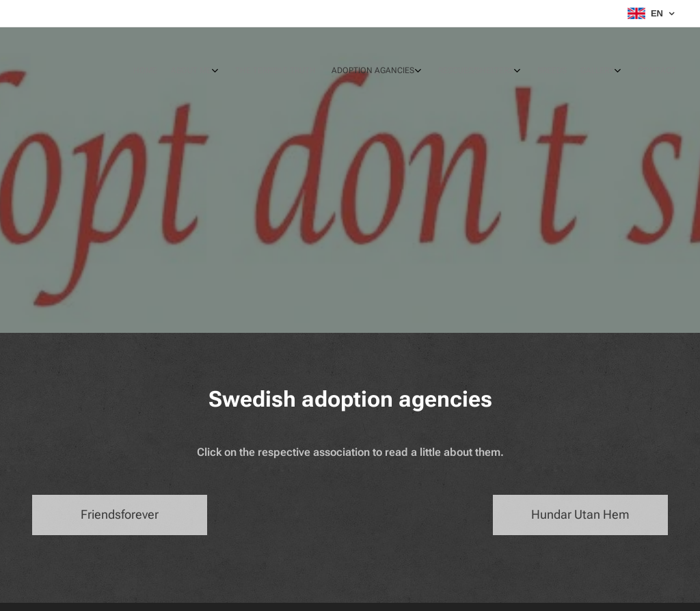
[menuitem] (541, 72)
